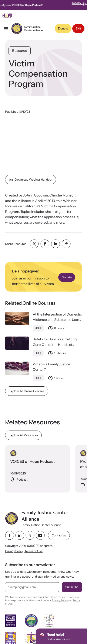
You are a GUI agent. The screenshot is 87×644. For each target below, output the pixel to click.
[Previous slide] (3, 5)
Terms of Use (34, 551)
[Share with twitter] (34, 244)
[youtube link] (40, 536)
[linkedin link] (20, 536)
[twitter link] (30, 536)
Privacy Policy (14, 551)
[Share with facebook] (45, 244)
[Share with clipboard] (66, 244)
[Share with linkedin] (56, 244)
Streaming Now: (43, 5)
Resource (20, 51)
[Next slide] (84, 5)
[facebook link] (10, 536)
